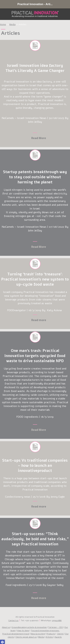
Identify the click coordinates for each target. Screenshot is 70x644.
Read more (39, 320)
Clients (60, 634)
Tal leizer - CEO (56, 627)
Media (12, 24)
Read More (39, 247)
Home (3, 24)
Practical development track (16, 634)
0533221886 (57, 620)
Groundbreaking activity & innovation (29, 627)
